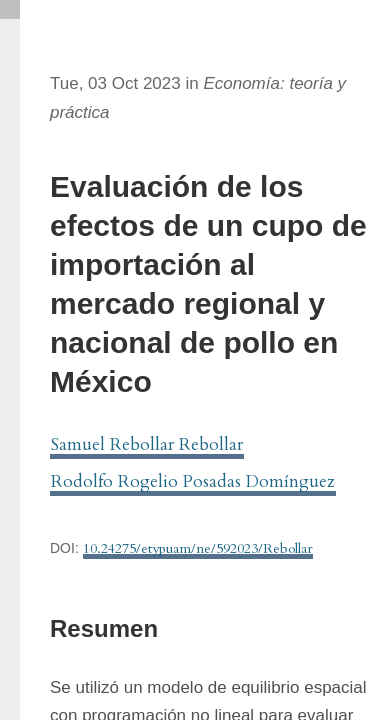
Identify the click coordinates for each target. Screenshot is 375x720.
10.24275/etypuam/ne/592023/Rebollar (198, 548)
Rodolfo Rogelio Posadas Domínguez (193, 481)
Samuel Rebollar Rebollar (147, 444)
